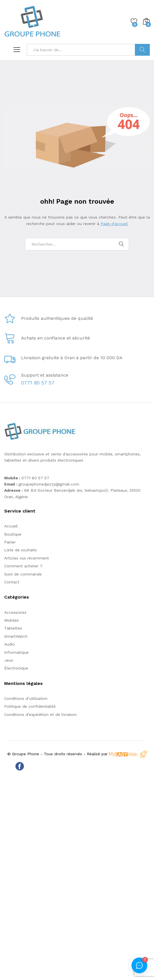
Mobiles (12, 620)
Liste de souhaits (21, 550)
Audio (10, 644)
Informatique (16, 652)
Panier (10, 542)
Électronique (16, 668)
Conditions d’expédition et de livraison (40, 714)
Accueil (11, 526)
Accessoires (15, 612)
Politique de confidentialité (30, 706)
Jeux (9, 660)
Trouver (142, 50)
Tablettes (13, 628)
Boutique (13, 534)
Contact (12, 582)
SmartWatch (16, 636)
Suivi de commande (23, 574)
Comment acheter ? (23, 566)
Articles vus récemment (27, 558)
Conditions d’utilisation (26, 698)
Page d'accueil (114, 224)
